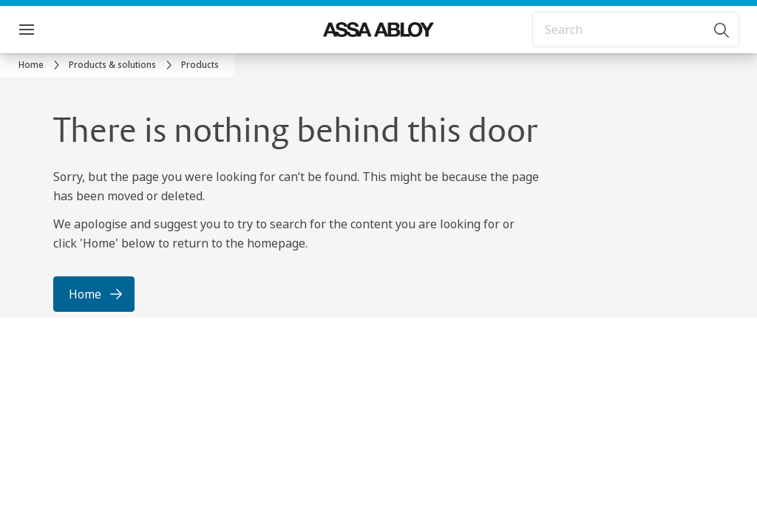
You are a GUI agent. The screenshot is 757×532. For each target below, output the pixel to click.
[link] (41, 65)
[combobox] (636, 30)
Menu (52, 29)
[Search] (722, 30)
